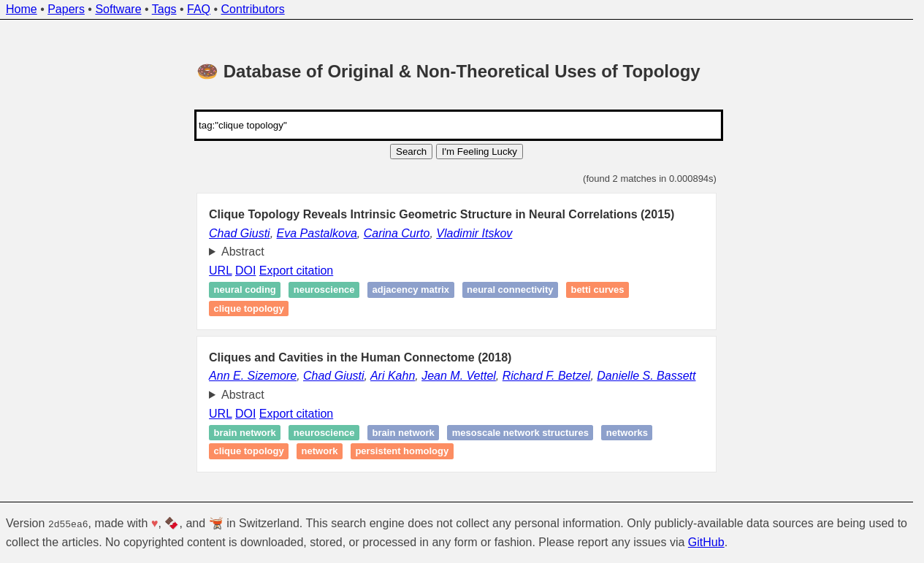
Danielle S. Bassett (646, 376)
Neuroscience (324, 290)
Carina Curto (397, 233)
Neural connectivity (510, 290)
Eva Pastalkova (317, 233)
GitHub (706, 542)
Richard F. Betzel (547, 376)
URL (220, 271)
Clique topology (249, 309)
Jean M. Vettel (459, 376)
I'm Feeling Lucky (480, 152)
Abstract (243, 252)
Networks (627, 433)
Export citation (296, 271)
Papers (66, 9)
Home (22, 9)
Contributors (253, 9)
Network (320, 452)
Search (411, 152)
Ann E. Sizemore (253, 376)
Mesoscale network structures (520, 433)
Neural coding (245, 290)
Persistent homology (402, 452)
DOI (245, 271)
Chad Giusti (240, 233)
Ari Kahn (393, 376)
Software (118, 9)
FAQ (199, 9)
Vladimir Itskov (474, 233)
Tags (164, 9)
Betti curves (597, 290)
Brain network (245, 433)
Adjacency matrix (411, 290)
